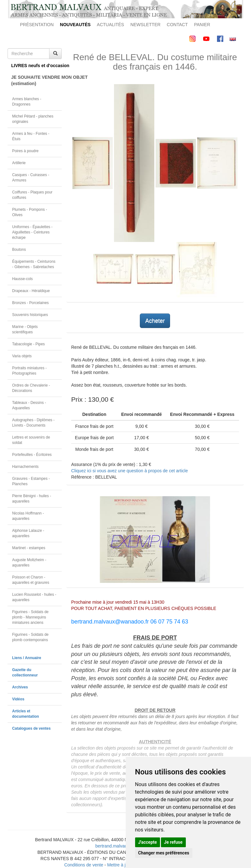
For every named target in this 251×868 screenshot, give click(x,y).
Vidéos (18, 699)
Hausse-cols (23, 279)
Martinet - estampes (29, 548)
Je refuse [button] (173, 842)
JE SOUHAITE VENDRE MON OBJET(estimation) (37, 80)
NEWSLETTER (145, 25)
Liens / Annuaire (27, 658)
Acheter (155, 321)
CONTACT (177, 25)
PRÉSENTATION (37, 25)
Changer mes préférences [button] (164, 853)
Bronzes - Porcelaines (31, 303)
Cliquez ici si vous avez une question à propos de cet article (129, 471)
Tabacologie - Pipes (29, 344)
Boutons (19, 250)
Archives (20, 687)
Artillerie (19, 163)
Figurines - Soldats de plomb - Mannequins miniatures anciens (31, 617)
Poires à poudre (26, 151)
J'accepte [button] (148, 842)
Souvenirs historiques (30, 315)
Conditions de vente (84, 865)
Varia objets (22, 356)
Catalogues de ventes (31, 728)
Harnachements (26, 467)
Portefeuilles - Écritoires (32, 455)
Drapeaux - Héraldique (31, 291)
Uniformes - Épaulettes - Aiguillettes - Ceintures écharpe (32, 232)
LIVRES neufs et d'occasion (37, 66)
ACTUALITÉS (111, 25)
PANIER (202, 25)
